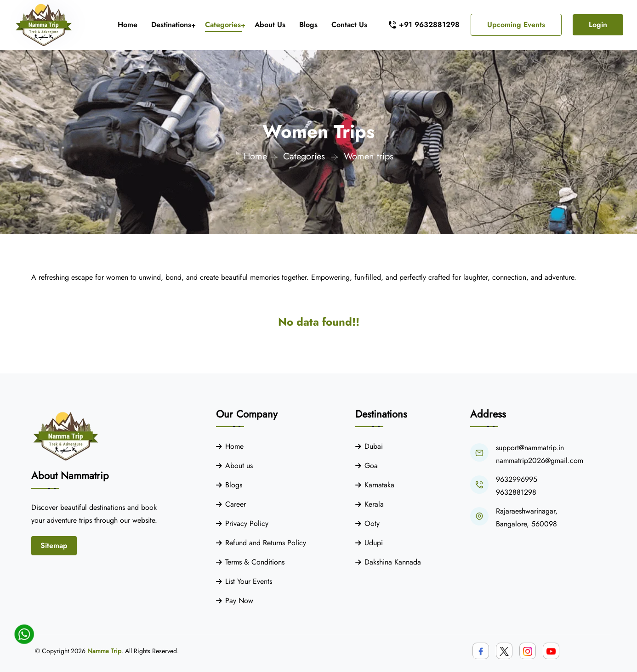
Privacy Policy (247, 523)
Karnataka (379, 485)
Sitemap (54, 545)
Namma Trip (104, 651)
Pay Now (239, 601)
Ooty (372, 523)
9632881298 (516, 492)
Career (236, 504)
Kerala (374, 504)
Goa (371, 466)
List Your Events (249, 581)
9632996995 (517, 479)
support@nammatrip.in (530, 448)
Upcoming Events (516, 25)
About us (239, 466)
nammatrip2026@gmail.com (540, 460)
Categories (223, 25)
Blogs (308, 25)
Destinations (171, 25)
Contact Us (349, 25)
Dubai (374, 446)
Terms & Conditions (255, 562)
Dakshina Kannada (393, 562)
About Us (270, 25)
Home (128, 25)
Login (598, 25)
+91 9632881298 (429, 25)
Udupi (374, 543)
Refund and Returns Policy (266, 543)
